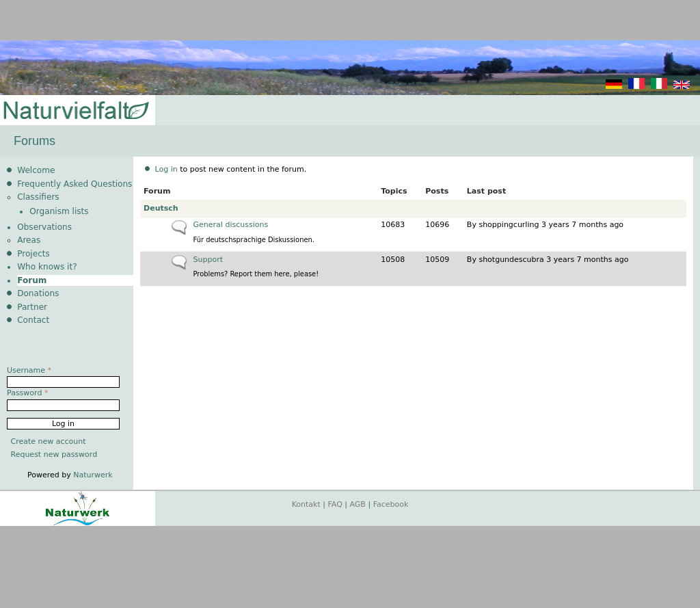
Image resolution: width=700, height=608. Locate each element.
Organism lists (59, 211)
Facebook (391, 504)
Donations (38, 293)
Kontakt (306, 504)
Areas (29, 240)
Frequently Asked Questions (75, 184)
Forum (32, 280)
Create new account (49, 441)
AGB (358, 504)
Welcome (36, 170)
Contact (33, 320)
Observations (44, 227)
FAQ (335, 504)
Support (208, 260)
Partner (32, 307)
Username (29, 370)
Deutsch (161, 208)
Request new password (54, 454)
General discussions (231, 225)
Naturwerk (93, 475)
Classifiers (38, 197)
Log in (166, 169)
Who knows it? (47, 267)
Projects (33, 254)
